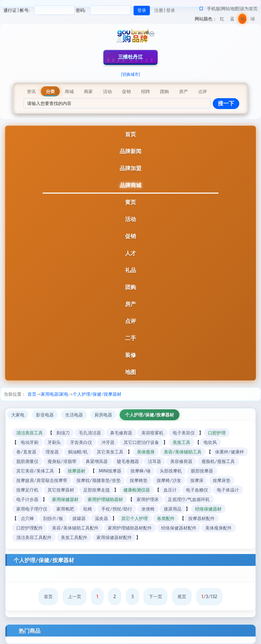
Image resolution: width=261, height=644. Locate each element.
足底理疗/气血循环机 (189, 499)
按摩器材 (76, 471)
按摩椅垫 (139, 480)
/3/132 (209, 596)
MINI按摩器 (110, 471)
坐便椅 (148, 509)
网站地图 (230, 8)
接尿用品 (173, 509)
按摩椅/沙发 (169, 480)
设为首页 (249, 8)
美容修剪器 (181, 461)
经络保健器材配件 (179, 528)
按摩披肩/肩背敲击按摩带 (42, 480)
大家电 (18, 415)
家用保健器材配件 (114, 537)
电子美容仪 (184, 433)
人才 (130, 253)
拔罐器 (79, 518)
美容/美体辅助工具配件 (75, 528)
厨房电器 (103, 415)
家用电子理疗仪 (32, 509)
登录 (171, 10)
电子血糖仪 (197, 490)
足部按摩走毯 (97, 490)
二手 (130, 338)
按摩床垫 (222, 480)
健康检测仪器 (137, 490)
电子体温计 (228, 490)
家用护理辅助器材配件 (130, 528)
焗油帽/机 (78, 452)
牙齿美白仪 (81, 442)
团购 (130, 287)
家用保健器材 (65, 499)
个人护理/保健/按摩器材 (97, 394)
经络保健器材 (208, 509)
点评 (130, 321)
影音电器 (45, 415)
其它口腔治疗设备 (141, 442)
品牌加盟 (130, 168)
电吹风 (210, 442)
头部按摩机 (171, 471)
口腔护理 (217, 433)
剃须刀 (63, 433)
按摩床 (197, 480)
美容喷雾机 (152, 433)
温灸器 (101, 518)
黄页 (130, 202)
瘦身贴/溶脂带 (62, 461)
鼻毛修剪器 (121, 433)
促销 (130, 236)
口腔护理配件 (30, 528)
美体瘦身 (146, 452)
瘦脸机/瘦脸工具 (218, 461)
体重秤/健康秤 (230, 452)
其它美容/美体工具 (35, 471)
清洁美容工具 (30, 433)
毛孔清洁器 (90, 433)
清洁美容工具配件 (34, 537)
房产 (130, 304)
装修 (130, 355)
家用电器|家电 (55, 394)
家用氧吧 (65, 509)
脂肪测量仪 (27, 461)
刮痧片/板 (53, 518)
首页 (130, 134)
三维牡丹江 (131, 57)
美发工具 (181, 442)
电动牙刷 (30, 442)
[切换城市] (130, 74)
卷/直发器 (26, 452)
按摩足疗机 (27, 490)
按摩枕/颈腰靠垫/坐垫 (99, 480)
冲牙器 (108, 442)
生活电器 (74, 415)
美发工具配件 (74, 537)
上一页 (75, 596)
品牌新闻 (130, 151)
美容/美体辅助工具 (183, 452)
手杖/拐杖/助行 (117, 509)
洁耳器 (154, 461)
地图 (130, 372)
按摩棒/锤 (141, 471)
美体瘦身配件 (219, 528)
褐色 (242, 20)
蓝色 (232, 20)
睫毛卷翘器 (128, 461)
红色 (222, 20)
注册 (159, 10)
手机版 (214, 8)
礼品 (130, 270)
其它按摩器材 (61, 490)
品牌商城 (130, 185)
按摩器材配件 (202, 518)
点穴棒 (27, 518)
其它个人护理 (135, 518)
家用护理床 (148, 499)
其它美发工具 (110, 452)
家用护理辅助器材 (105, 499)
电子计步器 (27, 499)
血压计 (170, 490)
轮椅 (88, 509)
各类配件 (166, 518)
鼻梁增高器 (97, 461)
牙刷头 (54, 442)
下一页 (155, 596)
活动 (130, 219)
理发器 (52, 452)
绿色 (253, 20)
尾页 (182, 596)
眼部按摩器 (202, 471)
